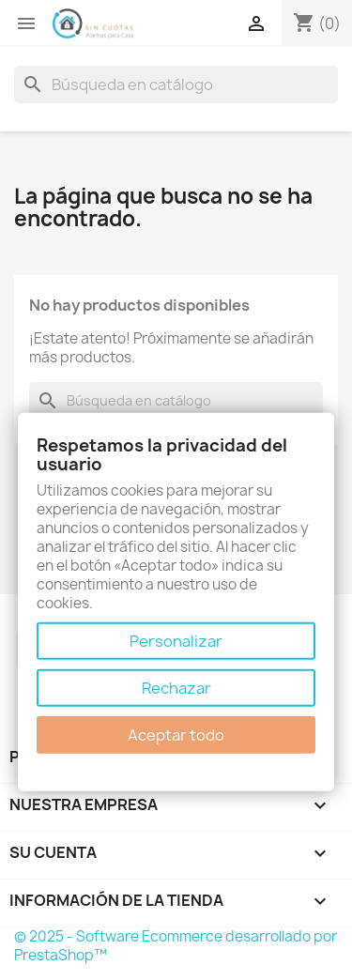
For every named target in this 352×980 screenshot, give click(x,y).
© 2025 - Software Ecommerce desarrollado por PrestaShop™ (176, 946)
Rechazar (176, 688)
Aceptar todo (176, 735)
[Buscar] (176, 84)
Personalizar (176, 641)
